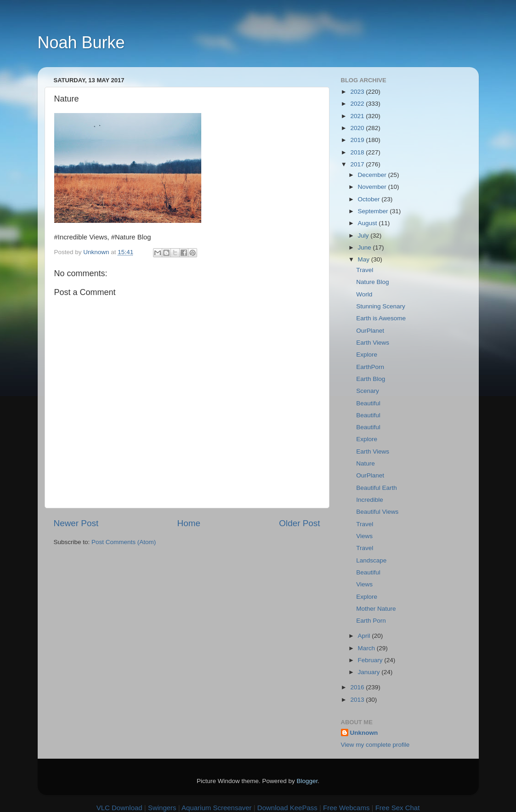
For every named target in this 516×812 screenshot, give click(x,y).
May (365, 259)
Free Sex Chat (398, 808)
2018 (358, 152)
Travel (365, 270)
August (369, 223)
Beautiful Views (377, 512)
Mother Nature (376, 609)
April (365, 636)
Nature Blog (372, 282)
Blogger (307, 781)
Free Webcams (346, 808)
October (370, 199)
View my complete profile (375, 745)
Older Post (299, 523)
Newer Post (76, 523)
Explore (367, 355)
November (373, 187)
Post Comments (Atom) (124, 542)
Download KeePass (287, 808)
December (373, 175)
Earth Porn (371, 621)
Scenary (368, 391)
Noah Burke (81, 43)
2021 (358, 116)
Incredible (370, 500)
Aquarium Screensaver (217, 808)
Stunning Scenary (381, 306)
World (364, 294)
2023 (358, 92)
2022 (358, 104)
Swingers (162, 808)
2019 (358, 140)
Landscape (371, 560)
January (370, 672)
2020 (358, 128)
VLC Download (119, 808)
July (364, 236)
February (371, 660)
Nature (366, 463)
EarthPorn (370, 367)
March (367, 648)
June (366, 247)
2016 (358, 687)
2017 (358, 164)
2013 (358, 700)
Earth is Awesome (381, 318)
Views (364, 536)
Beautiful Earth (377, 488)
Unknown (364, 733)
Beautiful (368, 403)
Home (189, 523)
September (374, 211)
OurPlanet (370, 331)
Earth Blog (371, 379)
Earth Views (373, 343)
